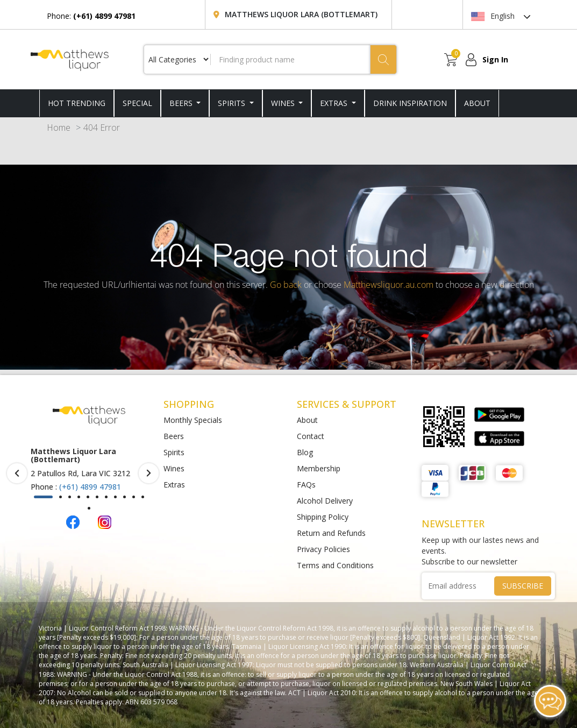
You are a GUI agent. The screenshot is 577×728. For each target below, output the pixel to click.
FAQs (306, 485)
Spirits (233, 103)
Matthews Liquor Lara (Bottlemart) (301, 14)
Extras (335, 103)
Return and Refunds (331, 533)
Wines (284, 103)
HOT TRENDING (77, 103)
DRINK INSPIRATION (410, 103)
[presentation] (17, 473)
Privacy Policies (323, 549)
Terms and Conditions (335, 565)
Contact (311, 436)
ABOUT (477, 103)
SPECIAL (137, 103)
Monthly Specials (193, 420)
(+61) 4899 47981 (90, 487)
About (307, 420)
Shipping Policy (323, 517)
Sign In (495, 59)
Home (59, 128)
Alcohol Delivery (325, 501)
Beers (182, 103)
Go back (286, 285)
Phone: (91, 16)
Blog (305, 452)
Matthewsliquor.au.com (389, 285)
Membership (319, 468)
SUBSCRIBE (523, 586)
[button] (43, 497)
